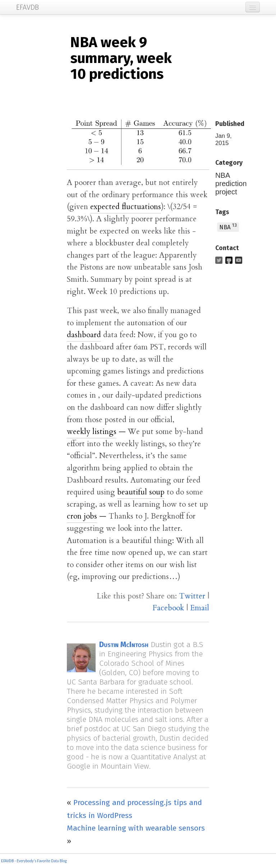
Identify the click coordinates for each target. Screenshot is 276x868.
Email (200, 608)
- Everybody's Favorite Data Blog (40, 861)
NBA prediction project (231, 184)
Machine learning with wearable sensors (136, 828)
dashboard (84, 335)
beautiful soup (141, 492)
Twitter (192, 596)
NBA (228, 227)
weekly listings (92, 432)
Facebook (168, 608)
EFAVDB (7, 861)
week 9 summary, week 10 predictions (121, 58)
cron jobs (82, 516)
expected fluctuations (126, 207)
